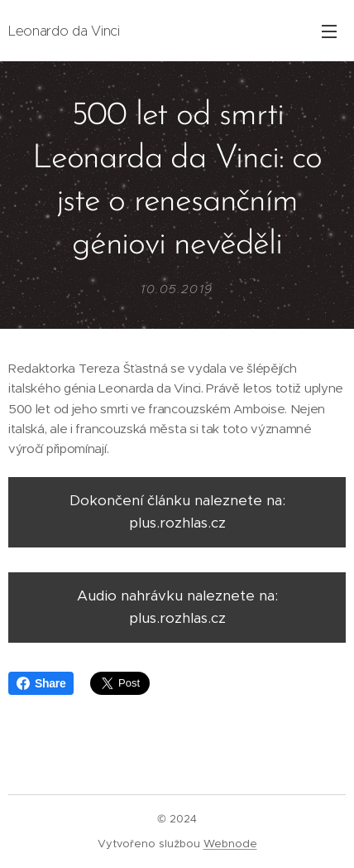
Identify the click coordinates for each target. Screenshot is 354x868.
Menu (329, 31)
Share (41, 683)
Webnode (230, 844)
